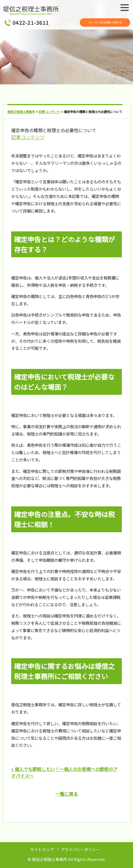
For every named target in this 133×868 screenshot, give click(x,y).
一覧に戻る (67, 794)
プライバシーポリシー (80, 849)
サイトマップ (42, 849)
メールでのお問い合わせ (105, 22)
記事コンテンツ (28, 137)
